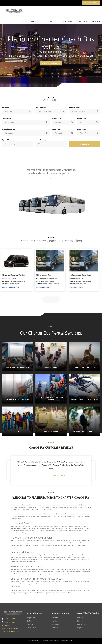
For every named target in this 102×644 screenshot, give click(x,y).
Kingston (80, 628)
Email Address (41, 108)
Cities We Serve (66, 21)
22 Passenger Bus (44, 275)
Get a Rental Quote (44, 288)
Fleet (42, 21)
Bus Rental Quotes (77, 288)
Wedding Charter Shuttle (84, 432)
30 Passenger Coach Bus (81, 275)
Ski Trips (18, 432)
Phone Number (74, 108)
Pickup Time (82, 118)
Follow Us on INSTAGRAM (11, 632)
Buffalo (29, 621)
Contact (96, 21)
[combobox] (18, 144)
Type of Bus (6, 140)
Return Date (57, 129)
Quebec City (81, 625)
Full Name (6, 108)
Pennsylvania (31, 628)
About (34, 21)
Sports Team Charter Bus (84, 367)
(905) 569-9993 (10, 622)
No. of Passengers (42, 140)
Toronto (55, 618)
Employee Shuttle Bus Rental (84, 400)
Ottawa (80, 618)
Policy (70, 641)
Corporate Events (51, 367)
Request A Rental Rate (12, 288)
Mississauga (56, 625)
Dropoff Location (8, 129)
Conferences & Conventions (18, 367)
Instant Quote (82, 21)
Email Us (7, 626)
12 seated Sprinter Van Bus (15, 275)
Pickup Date (57, 118)
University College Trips (18, 400)
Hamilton (55, 621)
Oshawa (55, 628)
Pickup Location (8, 118)
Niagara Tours (51, 432)
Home (25, 21)
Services (52, 21)
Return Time (82, 129)
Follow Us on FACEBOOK (10, 629)
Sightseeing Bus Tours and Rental (51, 399)
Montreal (80, 621)
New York (30, 625)
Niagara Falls (31, 618)
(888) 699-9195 (10, 619)
